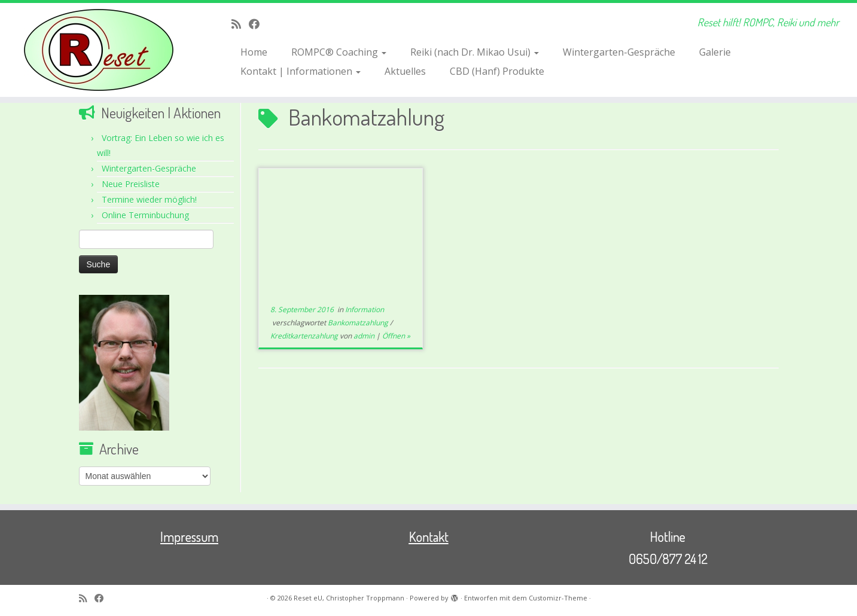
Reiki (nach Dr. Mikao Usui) (475, 52)
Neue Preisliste (131, 184)
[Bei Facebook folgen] (258, 24)
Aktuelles (405, 71)
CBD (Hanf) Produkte (497, 71)
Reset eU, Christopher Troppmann (349, 598)
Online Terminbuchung (145, 215)
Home (254, 52)
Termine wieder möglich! (149, 199)
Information (365, 309)
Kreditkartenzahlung (305, 336)
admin (364, 336)
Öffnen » (396, 336)
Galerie (715, 52)
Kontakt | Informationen (301, 71)
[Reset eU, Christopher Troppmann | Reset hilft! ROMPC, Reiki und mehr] (99, 50)
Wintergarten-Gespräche (619, 52)
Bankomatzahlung (359, 323)
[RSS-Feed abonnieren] (240, 24)
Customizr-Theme (558, 598)
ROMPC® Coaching (339, 52)
